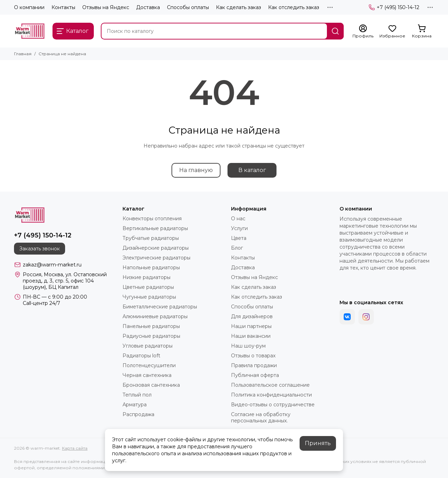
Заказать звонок (40, 249)
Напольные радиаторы (151, 267)
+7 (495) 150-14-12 (394, 7)
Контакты (63, 7)
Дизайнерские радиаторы (156, 248)
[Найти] (335, 31)
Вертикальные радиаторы (155, 228)
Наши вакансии (251, 336)
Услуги (239, 228)
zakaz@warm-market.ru (52, 265)
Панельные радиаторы (151, 326)
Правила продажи (254, 365)
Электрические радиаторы (156, 258)
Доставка (148, 7)
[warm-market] (30, 31)
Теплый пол (137, 395)
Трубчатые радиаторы (151, 238)
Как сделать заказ (239, 7)
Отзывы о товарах (253, 356)
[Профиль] (363, 31)
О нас (238, 219)
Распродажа (138, 414)
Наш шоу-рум (248, 346)
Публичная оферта (255, 375)
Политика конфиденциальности (271, 395)
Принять (318, 443)
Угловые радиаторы (148, 346)
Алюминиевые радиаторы (155, 316)
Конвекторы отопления (152, 219)
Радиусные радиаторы (151, 336)
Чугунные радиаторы (149, 297)
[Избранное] (392, 31)
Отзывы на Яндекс (106, 7)
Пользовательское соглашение (270, 385)
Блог (237, 248)
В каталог (252, 170)
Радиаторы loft (141, 356)
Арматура (135, 405)
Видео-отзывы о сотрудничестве (273, 405)
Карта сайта (75, 448)
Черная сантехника (147, 375)
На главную (196, 170)
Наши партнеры (251, 326)
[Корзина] (422, 31)
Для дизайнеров (252, 316)
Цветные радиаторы (148, 287)
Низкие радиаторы (146, 277)
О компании (29, 7)
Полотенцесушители (149, 365)
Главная (23, 54)
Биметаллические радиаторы (160, 307)
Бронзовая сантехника (151, 385)
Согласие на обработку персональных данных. (261, 418)
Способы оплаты (188, 7)
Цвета (239, 238)
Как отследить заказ (294, 7)
